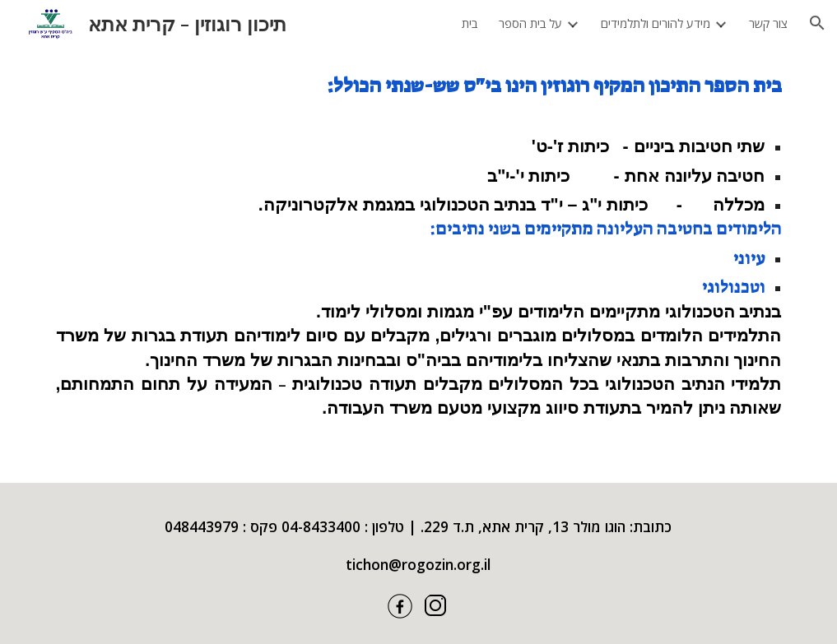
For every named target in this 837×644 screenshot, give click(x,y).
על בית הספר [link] (530, 23)
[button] (817, 23)
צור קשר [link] (768, 23)
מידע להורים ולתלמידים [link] (656, 23)
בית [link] (470, 23)
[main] (419, 264)
